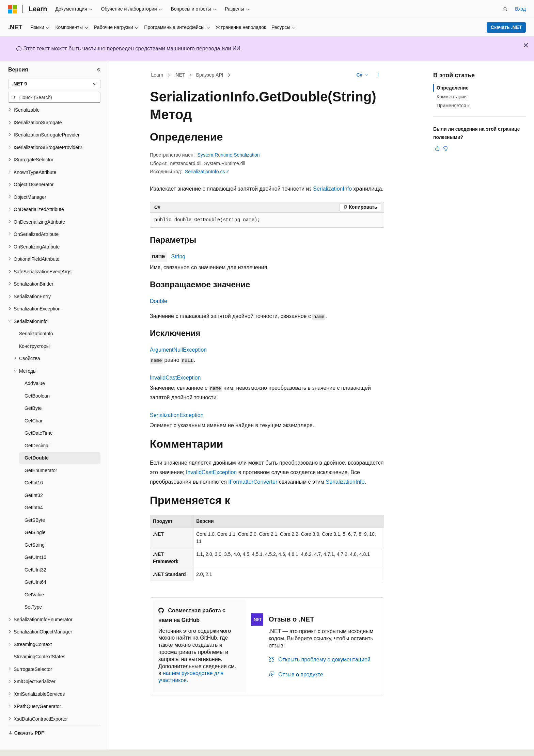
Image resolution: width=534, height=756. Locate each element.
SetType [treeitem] (33, 588)
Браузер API (210, 75)
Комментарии (452, 97)
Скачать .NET (506, 27)
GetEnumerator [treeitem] (41, 452)
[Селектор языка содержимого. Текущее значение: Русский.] (25, 745)
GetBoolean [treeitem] (37, 377)
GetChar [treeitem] (34, 402)
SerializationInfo (332, 189)
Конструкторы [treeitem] (34, 327)
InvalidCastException (175, 378)
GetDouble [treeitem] (37, 439)
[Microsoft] (13, 9)
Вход (520, 9)
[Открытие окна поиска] (505, 9)
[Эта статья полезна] (437, 148)
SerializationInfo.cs (205, 172)
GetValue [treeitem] (34, 576)
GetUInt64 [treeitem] (35, 563)
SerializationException (177, 415)
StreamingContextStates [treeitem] (40, 638)
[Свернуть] (99, 70)
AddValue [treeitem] (35, 365)
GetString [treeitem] (35, 526)
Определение (453, 88)
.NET (180, 75)
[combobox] (54, 84)
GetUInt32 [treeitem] (35, 551)
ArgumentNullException (178, 350)
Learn (157, 75)
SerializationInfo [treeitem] (36, 315)
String (178, 256)
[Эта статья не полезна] (445, 148)
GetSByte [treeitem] (35, 501)
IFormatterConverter (253, 482)
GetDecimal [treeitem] (37, 427)
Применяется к (453, 106)
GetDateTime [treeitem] (39, 414)
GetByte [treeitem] (33, 389)
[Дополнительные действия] (378, 75)
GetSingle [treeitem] (35, 514)
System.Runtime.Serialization (229, 155)
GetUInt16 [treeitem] (35, 538)
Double (159, 301)
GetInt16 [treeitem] (34, 464)
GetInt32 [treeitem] (34, 477)
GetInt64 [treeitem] (34, 489)
